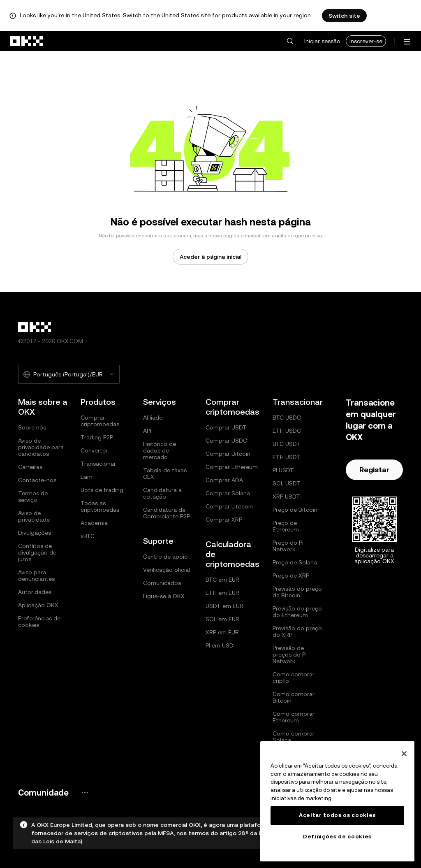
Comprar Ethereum (232, 467)
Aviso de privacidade (34, 516)
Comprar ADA (224, 480)
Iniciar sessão (322, 41)
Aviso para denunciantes (36, 576)
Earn (87, 477)
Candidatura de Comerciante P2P (167, 513)
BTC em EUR (222, 580)
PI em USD (220, 645)
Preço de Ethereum (286, 526)
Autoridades (35, 592)
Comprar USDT (226, 427)
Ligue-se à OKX (164, 596)
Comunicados (162, 583)
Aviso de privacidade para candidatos (41, 447)
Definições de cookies (337, 837)
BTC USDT (287, 444)
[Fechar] (404, 754)
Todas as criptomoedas (100, 506)
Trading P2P (97, 437)
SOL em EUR (222, 619)
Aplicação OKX (38, 605)
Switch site (344, 16)
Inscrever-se (366, 41)
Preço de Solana (295, 562)
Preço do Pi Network (288, 546)
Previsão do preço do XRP (297, 631)
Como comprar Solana (294, 737)
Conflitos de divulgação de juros (37, 552)
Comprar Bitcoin (228, 454)
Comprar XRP (224, 520)
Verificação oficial (167, 570)
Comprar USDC (226, 441)
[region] (337, 801)
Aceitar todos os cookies (337, 815)
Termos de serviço (33, 497)
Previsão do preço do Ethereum (297, 612)
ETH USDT (287, 457)
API (147, 431)
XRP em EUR (222, 632)
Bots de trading (102, 490)
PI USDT (283, 470)
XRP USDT (286, 497)
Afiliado (153, 418)
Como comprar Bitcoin (294, 697)
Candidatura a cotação (162, 493)
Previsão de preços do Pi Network (290, 654)
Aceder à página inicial (210, 257)
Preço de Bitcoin (295, 510)
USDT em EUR (224, 606)
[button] (290, 41)
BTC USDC (287, 418)
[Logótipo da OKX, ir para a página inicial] (27, 41)
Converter (94, 450)
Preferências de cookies (39, 622)
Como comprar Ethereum (294, 717)
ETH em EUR (222, 593)
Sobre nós (32, 427)
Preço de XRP (291, 576)
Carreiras (30, 467)
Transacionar (98, 464)
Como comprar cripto (294, 678)
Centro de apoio (165, 557)
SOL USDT (287, 483)
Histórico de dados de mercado (160, 450)
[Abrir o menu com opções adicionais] (407, 42)
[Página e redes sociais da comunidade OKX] (85, 793)
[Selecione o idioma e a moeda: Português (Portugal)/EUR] (69, 374)
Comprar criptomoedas (100, 421)
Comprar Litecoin (229, 506)
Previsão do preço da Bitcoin (297, 592)
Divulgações (35, 533)
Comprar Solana (228, 493)
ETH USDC (287, 431)
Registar (374, 470)
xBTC (88, 536)
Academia (94, 523)
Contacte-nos (37, 480)
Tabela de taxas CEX (165, 473)
